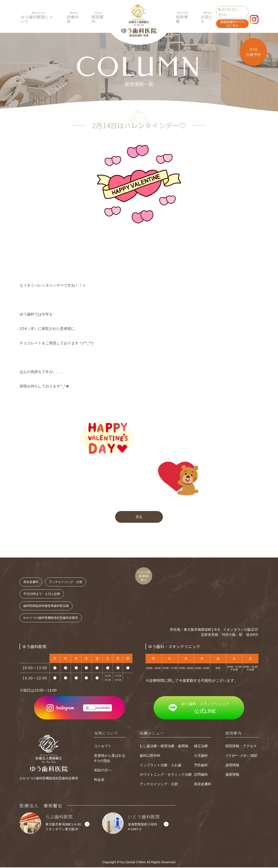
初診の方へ (103, 771)
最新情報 (232, 775)
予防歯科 (201, 766)
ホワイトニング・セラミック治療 (166, 775)
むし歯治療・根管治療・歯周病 (164, 747)
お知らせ (205, 17)
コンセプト (103, 747)
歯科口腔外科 (150, 756)
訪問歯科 (201, 775)
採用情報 (181, 17)
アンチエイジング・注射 (159, 785)
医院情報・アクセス (241, 747)
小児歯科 (201, 756)
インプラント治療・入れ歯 (161, 766)
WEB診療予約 (253, 52)
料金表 (99, 780)
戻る (139, 517)
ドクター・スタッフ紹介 (242, 756)
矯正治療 (201, 747)
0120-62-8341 (228, 12)
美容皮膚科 (203, 785)
